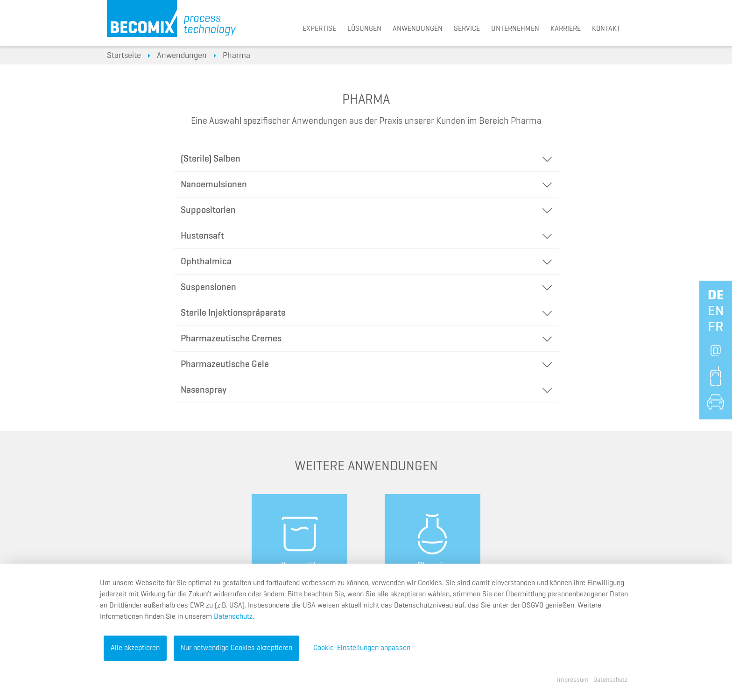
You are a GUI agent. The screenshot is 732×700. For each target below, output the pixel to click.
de (716, 296)
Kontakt (606, 29)
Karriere (566, 29)
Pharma (236, 56)
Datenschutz (233, 617)
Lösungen (364, 29)
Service (467, 29)
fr (716, 327)
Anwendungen (418, 29)
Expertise (319, 29)
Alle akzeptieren (135, 648)
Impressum (573, 680)
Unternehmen (515, 29)
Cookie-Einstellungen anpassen (362, 648)
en (716, 311)
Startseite (124, 56)
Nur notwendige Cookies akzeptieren (236, 648)
